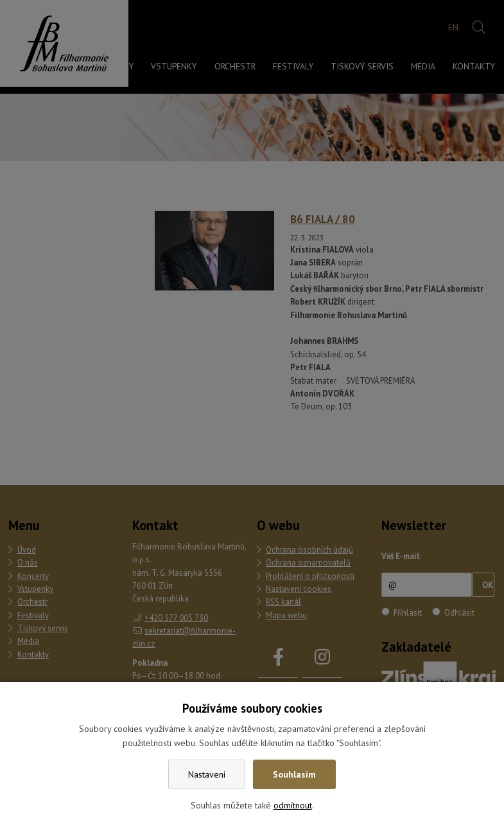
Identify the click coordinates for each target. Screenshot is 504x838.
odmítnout (293, 805)
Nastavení (207, 774)
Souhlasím (294, 774)
